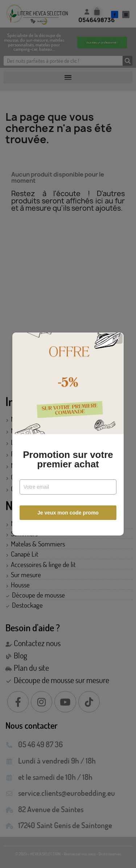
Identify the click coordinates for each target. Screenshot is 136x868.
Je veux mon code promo (68, 513)
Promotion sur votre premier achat (68, 459)
